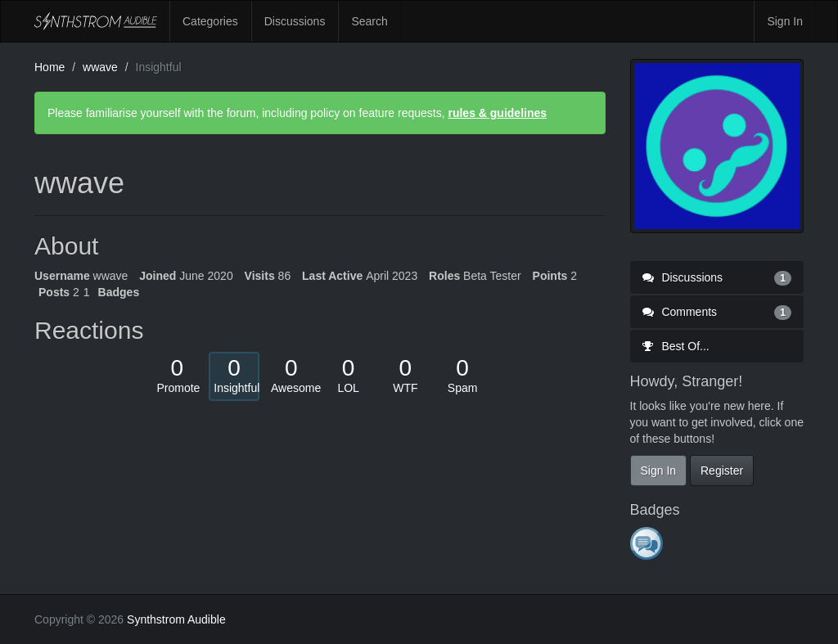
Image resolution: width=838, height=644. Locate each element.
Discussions (295, 21)
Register (722, 471)
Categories (210, 21)
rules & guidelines (497, 113)
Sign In (785, 21)
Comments (717, 312)
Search (369, 21)
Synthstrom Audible (96, 21)
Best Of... (676, 346)
